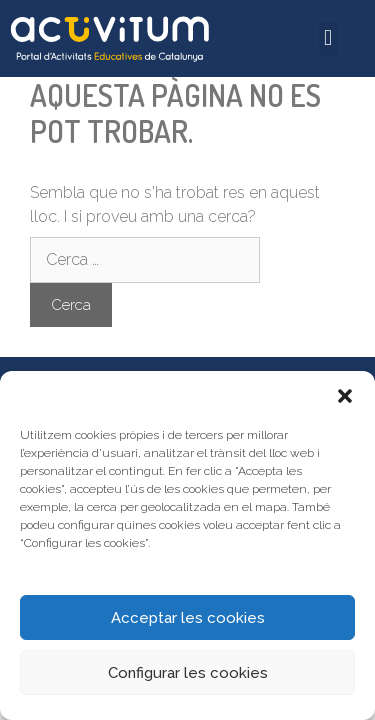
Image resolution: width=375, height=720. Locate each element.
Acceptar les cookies (188, 618)
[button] (345, 396)
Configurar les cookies (188, 673)
